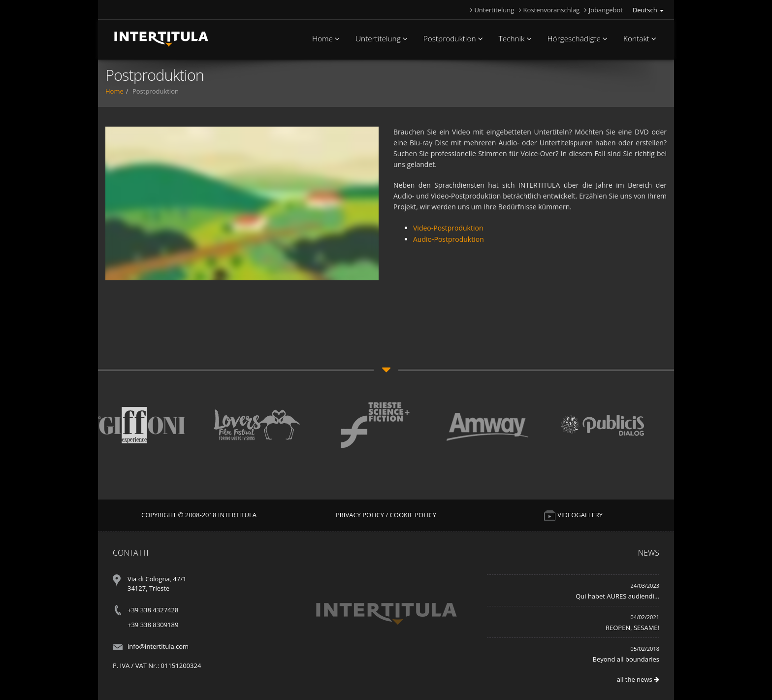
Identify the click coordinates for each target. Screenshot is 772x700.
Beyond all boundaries (626, 659)
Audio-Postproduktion (449, 239)
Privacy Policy (360, 515)
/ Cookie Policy (411, 515)
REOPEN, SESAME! (632, 628)
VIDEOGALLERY (573, 515)
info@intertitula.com (158, 646)
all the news (638, 679)
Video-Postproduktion (448, 228)
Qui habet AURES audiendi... (617, 596)
